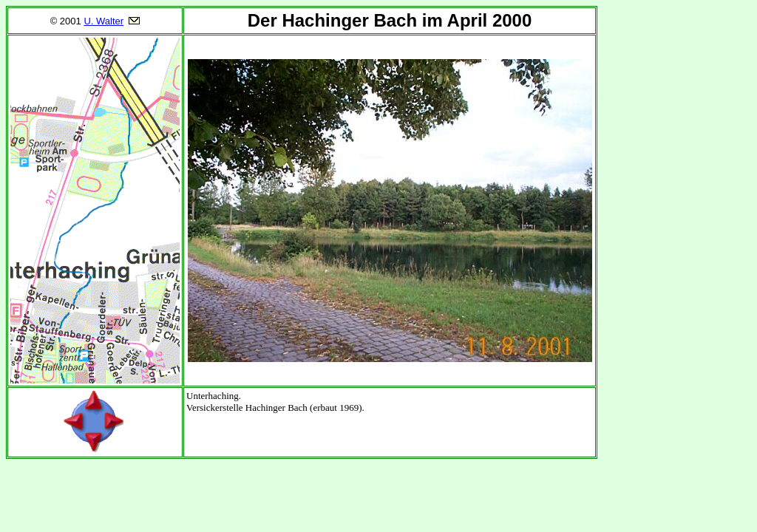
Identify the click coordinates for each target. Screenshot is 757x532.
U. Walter (103, 21)
